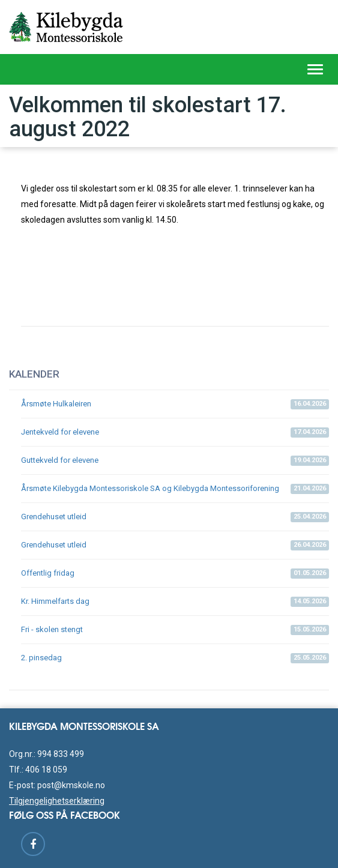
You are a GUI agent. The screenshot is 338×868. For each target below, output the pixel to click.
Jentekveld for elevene (175, 432)
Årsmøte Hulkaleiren (175, 404)
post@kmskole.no (71, 785)
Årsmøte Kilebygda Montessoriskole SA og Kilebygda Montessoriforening (175, 489)
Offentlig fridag (175, 574)
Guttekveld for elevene (175, 461)
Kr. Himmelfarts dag (175, 602)
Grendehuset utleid (175, 517)
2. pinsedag (175, 658)
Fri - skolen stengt (175, 630)
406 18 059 (46, 770)
